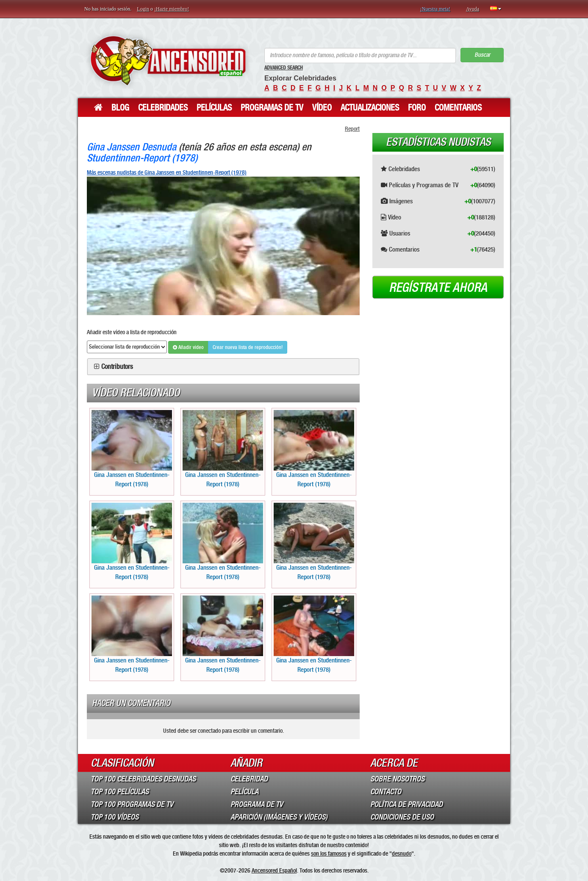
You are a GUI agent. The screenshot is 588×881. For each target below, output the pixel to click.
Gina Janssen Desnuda (132, 147)
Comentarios (458, 108)
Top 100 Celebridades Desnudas (143, 779)
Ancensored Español (274, 870)
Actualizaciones (370, 108)
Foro (417, 108)
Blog (120, 108)
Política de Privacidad (406, 804)
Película (244, 792)
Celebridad (249, 779)
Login (143, 9)
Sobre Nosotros (397, 779)
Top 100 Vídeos (115, 817)
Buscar (482, 55)
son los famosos (329, 853)
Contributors (117, 367)
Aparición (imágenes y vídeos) (279, 817)
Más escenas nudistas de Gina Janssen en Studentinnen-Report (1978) (167, 172)
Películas (214, 108)
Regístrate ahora (438, 288)
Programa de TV (257, 804)
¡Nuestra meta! (435, 9)
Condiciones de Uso (402, 817)
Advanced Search (284, 68)
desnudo (402, 853)
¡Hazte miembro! (172, 9)
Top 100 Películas (120, 792)
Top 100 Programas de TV (132, 804)
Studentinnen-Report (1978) (142, 158)
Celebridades (163, 108)
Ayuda (473, 9)
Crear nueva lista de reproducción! (248, 347)
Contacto (386, 792)
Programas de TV (272, 108)
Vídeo (322, 108)
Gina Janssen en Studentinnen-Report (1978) (132, 449)
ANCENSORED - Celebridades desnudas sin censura (168, 60)
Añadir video (188, 347)
